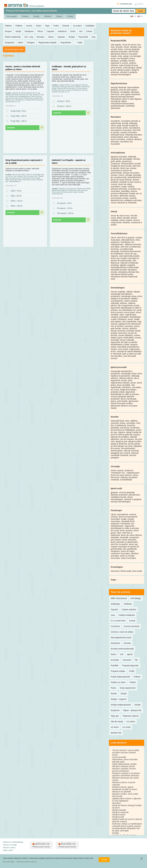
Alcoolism (116, 803)
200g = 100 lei (15, 196)
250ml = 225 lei (16, 201)
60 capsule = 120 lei (64, 208)
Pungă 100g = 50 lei (17, 111)
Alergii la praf (118, 817)
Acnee (115, 755)
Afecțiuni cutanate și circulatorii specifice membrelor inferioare (126, 774)
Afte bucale (117, 796)
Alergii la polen (119, 815)
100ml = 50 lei (15, 191)
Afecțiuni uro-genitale (122, 792)
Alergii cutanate (119, 810)
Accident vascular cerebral (124, 753)
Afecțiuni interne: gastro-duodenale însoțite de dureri (125, 788)
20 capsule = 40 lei (63, 203)
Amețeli (115, 833)
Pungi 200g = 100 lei (18, 116)
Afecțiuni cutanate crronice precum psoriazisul (124, 770)
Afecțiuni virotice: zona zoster (125, 794)
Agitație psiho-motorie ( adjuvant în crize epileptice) (127, 800)
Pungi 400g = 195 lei (18, 121)
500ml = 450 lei (16, 206)
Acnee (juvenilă (119, 757)
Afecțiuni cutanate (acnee (123, 766)
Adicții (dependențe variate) (124, 764)
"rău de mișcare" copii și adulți (126, 750)
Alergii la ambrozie (120, 812)
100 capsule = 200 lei (64, 213)
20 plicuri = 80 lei (63, 101)
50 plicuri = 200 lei (63, 106)
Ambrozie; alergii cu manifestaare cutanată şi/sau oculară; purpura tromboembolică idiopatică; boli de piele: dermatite (127, 827)
